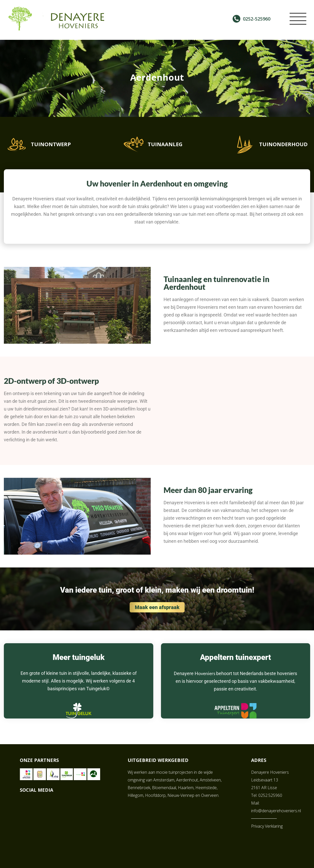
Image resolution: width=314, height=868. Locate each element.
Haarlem (186, 785)
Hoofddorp (155, 793)
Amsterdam (164, 777)
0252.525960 (270, 793)
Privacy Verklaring (267, 824)
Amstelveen (210, 777)
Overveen (210, 793)
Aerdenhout (187, 777)
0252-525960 (257, 19)
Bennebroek (139, 785)
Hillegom (135, 793)
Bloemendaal (164, 785)
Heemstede (206, 785)
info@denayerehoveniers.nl (276, 808)
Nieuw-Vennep (181, 793)
